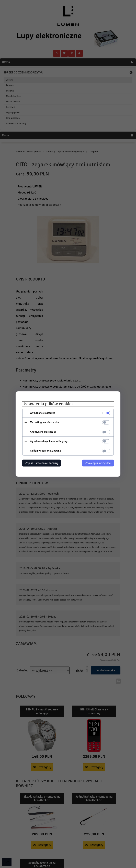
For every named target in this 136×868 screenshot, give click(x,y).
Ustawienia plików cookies (48, 404)
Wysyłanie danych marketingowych (50, 441)
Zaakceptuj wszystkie (98, 463)
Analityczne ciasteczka (43, 432)
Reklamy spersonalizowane (45, 451)
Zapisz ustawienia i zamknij (42, 463)
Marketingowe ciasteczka (44, 422)
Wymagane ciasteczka (43, 413)
